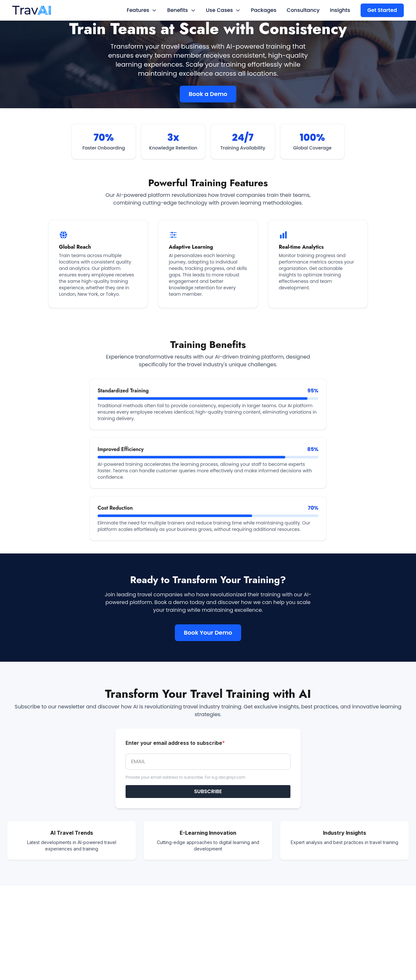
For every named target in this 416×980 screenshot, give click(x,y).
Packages (264, 10)
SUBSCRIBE (208, 791)
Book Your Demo (208, 633)
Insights (340, 10)
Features (142, 10)
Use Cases (223, 10)
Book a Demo (208, 94)
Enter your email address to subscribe (175, 743)
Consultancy (303, 10)
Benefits (181, 10)
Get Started (382, 10)
